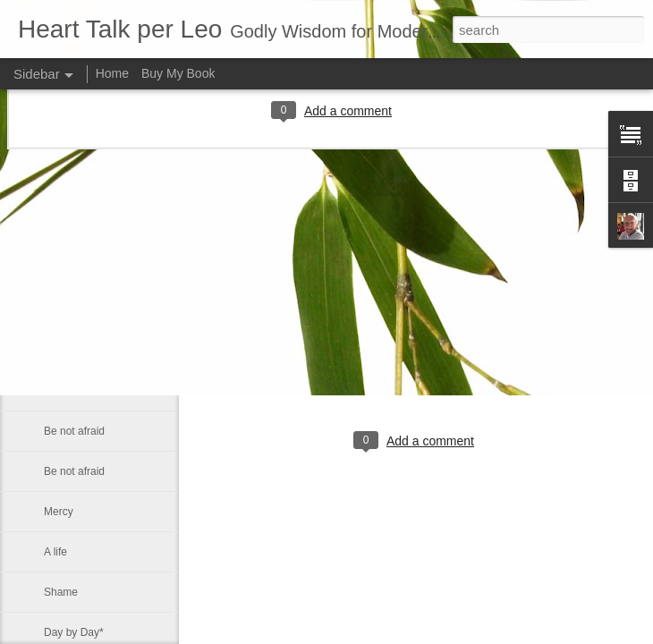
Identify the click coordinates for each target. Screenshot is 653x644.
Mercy (59, 512)
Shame (61, 592)
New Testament (81, 230)
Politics (61, 270)
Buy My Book (178, 73)
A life (55, 552)
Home (112, 73)
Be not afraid (74, 431)
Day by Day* (74, 632)
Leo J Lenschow (471, 368)
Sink (54, 391)
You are (62, 310)
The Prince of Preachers (102, 351)
